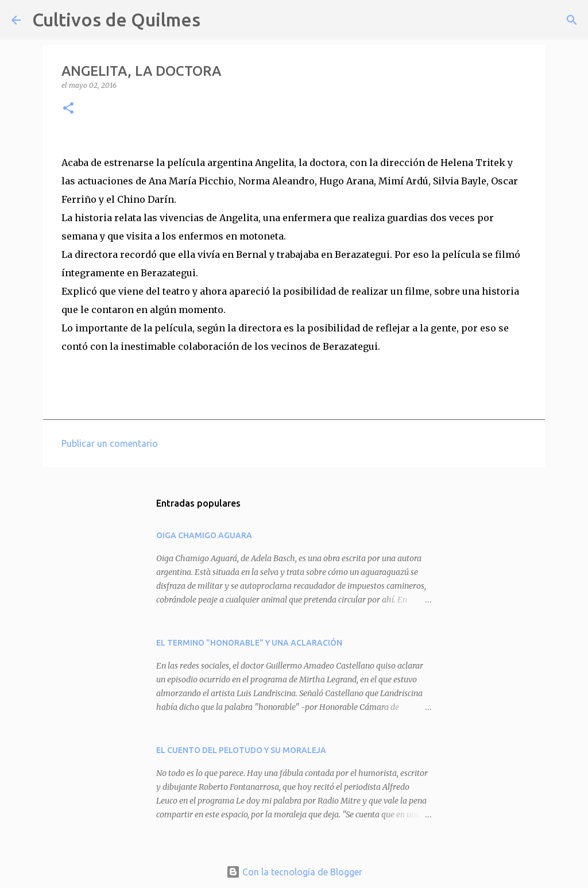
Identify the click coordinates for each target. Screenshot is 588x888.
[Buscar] (216, 20)
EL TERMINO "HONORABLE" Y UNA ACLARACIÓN (249, 643)
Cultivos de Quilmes (116, 20)
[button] (68, 109)
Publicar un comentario (110, 443)
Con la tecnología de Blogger (294, 872)
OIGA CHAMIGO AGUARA (204, 535)
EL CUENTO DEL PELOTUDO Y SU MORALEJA (241, 750)
